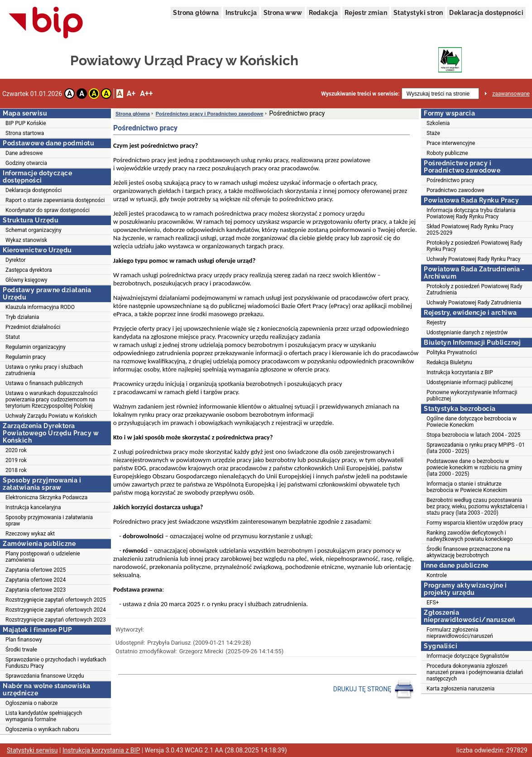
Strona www (283, 13)
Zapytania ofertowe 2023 (36, 590)
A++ (146, 94)
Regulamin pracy (26, 357)
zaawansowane (511, 94)
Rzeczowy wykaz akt (30, 534)
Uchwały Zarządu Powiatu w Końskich (51, 416)
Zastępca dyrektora (29, 270)
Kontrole (437, 575)
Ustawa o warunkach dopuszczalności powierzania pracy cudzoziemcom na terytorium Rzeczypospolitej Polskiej (52, 400)
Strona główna (196, 13)
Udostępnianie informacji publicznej (470, 382)
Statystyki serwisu (32, 750)
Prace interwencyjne (451, 143)
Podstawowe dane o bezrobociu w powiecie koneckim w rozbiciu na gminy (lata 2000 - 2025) (474, 468)
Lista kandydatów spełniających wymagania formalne (44, 716)
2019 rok (16, 460)
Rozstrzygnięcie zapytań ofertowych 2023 (56, 620)
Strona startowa (25, 133)
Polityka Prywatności (452, 352)
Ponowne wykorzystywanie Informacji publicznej (472, 395)
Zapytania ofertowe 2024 (36, 580)
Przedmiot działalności (33, 327)
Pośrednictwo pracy (450, 180)
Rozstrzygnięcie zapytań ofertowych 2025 (56, 600)
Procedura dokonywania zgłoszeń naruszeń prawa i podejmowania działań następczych (475, 672)
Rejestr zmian (366, 13)
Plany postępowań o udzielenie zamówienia (43, 557)
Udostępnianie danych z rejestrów (467, 333)
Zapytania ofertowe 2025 (36, 570)
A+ (131, 94)
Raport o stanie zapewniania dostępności (55, 200)
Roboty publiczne (447, 153)
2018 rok (16, 470)
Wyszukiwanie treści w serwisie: (360, 94)
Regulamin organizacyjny (36, 347)
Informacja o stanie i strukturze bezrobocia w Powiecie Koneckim (467, 487)
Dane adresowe (24, 153)
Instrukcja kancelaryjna (33, 507)
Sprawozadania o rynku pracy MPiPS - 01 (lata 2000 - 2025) (476, 448)
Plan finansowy (24, 640)
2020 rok (16, 450)
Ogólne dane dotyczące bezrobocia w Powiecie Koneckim (472, 422)
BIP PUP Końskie (26, 123)
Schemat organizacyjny (34, 230)
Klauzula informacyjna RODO (40, 307)
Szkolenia (438, 123)
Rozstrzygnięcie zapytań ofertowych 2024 (56, 610)
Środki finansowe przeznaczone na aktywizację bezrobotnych (468, 552)
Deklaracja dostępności (486, 13)
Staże (433, 133)
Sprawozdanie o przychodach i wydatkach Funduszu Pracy (56, 663)
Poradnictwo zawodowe (455, 190)
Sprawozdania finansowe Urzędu (45, 676)
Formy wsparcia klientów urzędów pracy (475, 523)
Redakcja (324, 13)
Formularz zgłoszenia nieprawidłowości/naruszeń (460, 633)
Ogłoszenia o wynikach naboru (42, 729)
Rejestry (436, 323)
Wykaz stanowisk (26, 240)
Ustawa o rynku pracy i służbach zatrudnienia (44, 370)
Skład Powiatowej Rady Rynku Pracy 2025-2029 (470, 230)
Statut (13, 337)
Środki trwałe (21, 650)
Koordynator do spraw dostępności (48, 210)
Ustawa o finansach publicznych (44, 383)
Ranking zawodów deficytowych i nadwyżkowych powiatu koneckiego (470, 536)
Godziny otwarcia (26, 163)
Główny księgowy (26, 280)
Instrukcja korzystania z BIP (460, 372)
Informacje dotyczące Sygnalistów (468, 656)
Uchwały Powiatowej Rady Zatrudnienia (474, 303)
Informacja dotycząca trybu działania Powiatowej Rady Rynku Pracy (471, 213)
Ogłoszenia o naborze (31, 703)
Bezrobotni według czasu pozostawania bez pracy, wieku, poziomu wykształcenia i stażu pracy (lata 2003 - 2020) (477, 506)
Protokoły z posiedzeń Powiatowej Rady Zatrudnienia (474, 289)
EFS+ (433, 603)
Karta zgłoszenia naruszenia (460, 689)
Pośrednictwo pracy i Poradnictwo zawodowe (210, 114)
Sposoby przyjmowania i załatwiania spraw (49, 521)
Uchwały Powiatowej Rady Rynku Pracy (473, 259)
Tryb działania (22, 317)
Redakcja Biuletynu (449, 362)
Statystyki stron (418, 13)
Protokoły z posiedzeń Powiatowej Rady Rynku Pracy (474, 246)
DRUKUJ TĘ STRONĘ (374, 689)
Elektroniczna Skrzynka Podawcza (46, 497)
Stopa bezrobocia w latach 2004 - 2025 (473, 435)
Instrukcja (241, 13)
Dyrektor (16, 260)
